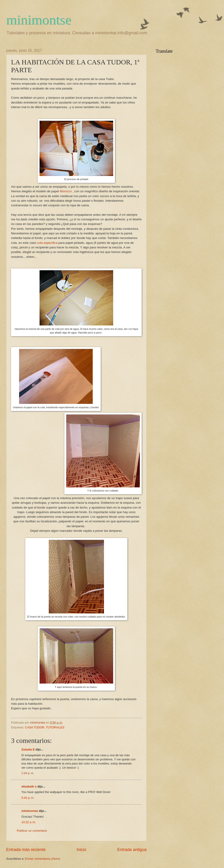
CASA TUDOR (35, 727)
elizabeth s (29, 786)
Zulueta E (28, 749)
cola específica (47, 243)
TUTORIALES (55, 727)
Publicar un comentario (32, 831)
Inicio (81, 850)
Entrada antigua (132, 850)
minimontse (39, 20)
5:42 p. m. (28, 798)
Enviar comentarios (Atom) (43, 859)
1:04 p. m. (28, 773)
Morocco (66, 191)
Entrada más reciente (26, 850)
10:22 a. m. (29, 822)
